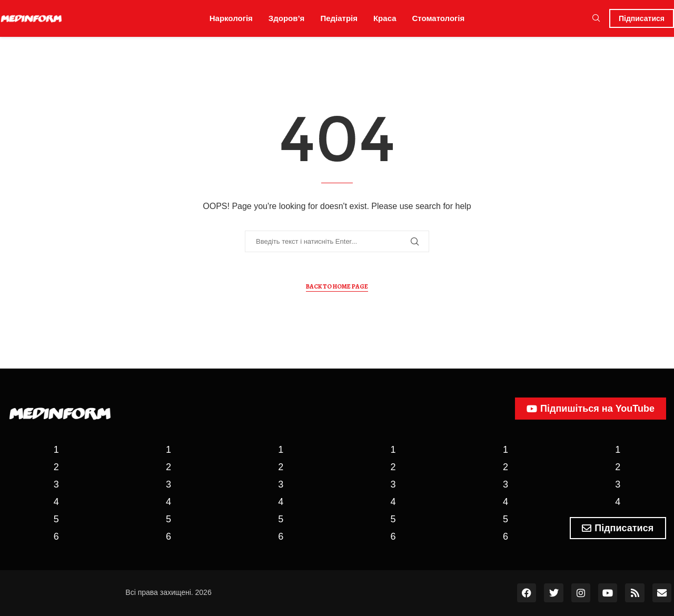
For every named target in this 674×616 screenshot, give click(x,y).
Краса (385, 18)
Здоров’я (287, 18)
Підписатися (642, 18)
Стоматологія (439, 18)
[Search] (596, 18)
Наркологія (231, 18)
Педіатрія (339, 18)
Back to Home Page (337, 286)
